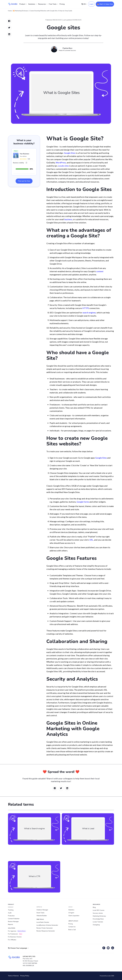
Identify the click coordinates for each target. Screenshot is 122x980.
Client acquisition (74, 916)
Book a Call (72, 930)
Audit (10, 913)
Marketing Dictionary (99, 916)
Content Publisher (14, 919)
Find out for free (24, 181)
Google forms (83, 502)
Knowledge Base (98, 919)
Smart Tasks (40, 913)
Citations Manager (42, 910)
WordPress (61, 163)
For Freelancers (15, 934)
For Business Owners (15, 937)
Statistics (71, 910)
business (68, 219)
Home (10, 11)
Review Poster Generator (45, 928)
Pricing (62, 4)
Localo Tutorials (98, 922)
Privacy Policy (25, 976)
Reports (10, 924)
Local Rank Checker (43, 922)
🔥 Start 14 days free (105, 4)
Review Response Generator (46, 931)
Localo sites (63, 166)
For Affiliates (12, 940)
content (100, 271)
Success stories (98, 913)
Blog (94, 907)
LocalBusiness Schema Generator (47, 925)
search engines (89, 313)
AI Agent (71, 913)
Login (91, 4)
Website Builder (42, 916)
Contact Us (72, 927)
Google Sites (70, 153)
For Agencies (17, 931)
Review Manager (13, 922)
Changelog (96, 925)
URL (91, 540)
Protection (11, 916)
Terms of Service (13, 976)
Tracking (11, 910)
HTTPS (86, 308)
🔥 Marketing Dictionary (21, 11)
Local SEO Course (99, 910)
